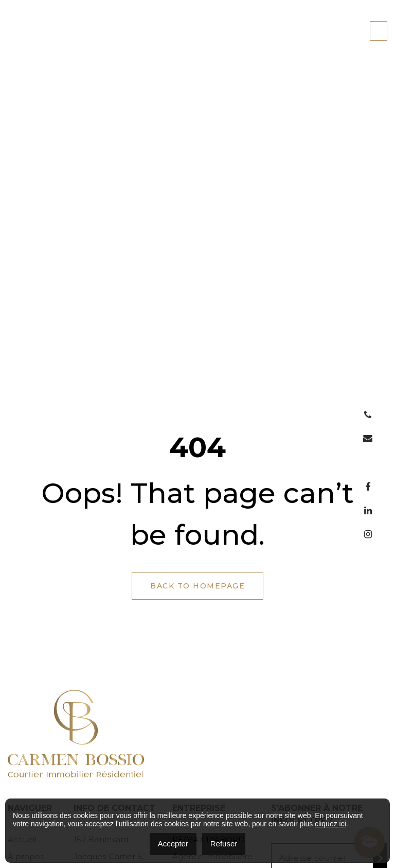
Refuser (224, 844)
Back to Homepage (197, 586)
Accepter (173, 844)
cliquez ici (330, 824)
